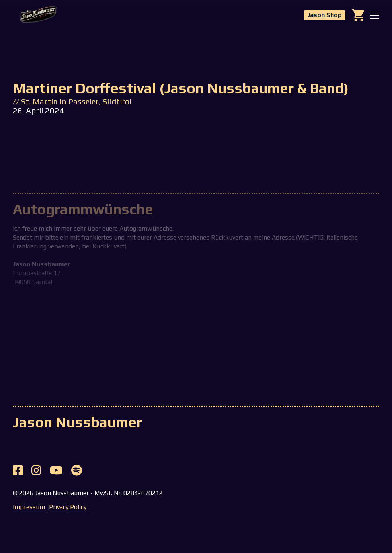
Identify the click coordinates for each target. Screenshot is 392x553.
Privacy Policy (68, 507)
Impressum (29, 507)
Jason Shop (325, 15)
